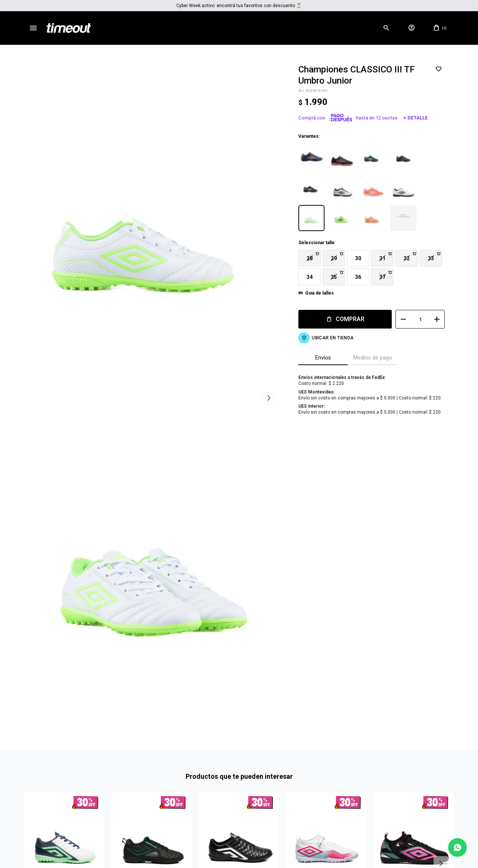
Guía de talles (314, 293)
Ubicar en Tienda (327, 338)
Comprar (344, 319)
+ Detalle (410, 118)
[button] (386, 28)
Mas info (239, 816)
